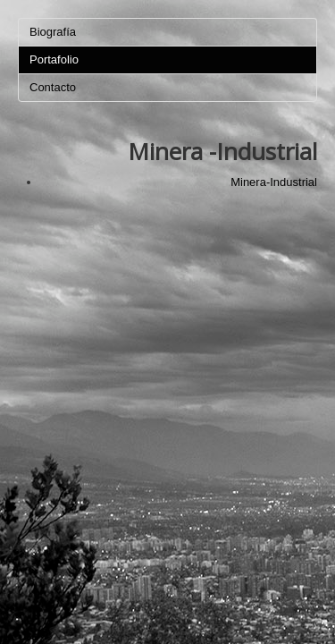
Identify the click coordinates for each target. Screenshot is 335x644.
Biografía (53, 32)
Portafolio (54, 59)
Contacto (53, 87)
